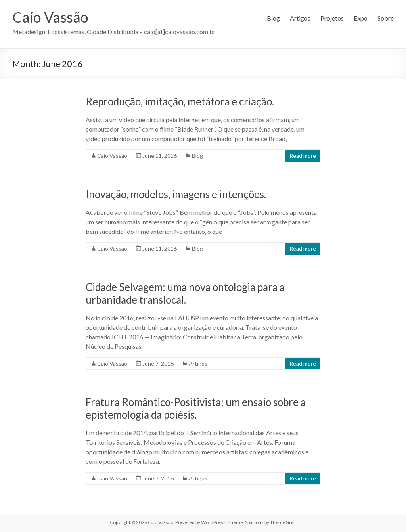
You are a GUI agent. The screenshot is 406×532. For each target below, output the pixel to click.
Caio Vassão (50, 17)
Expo (361, 18)
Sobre (386, 18)
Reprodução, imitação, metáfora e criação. (180, 101)
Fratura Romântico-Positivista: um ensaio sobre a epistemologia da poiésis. (196, 408)
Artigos (300, 18)
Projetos (332, 18)
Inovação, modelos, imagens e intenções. (176, 194)
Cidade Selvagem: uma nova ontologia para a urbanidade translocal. (185, 293)
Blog (273, 18)
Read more (303, 156)
